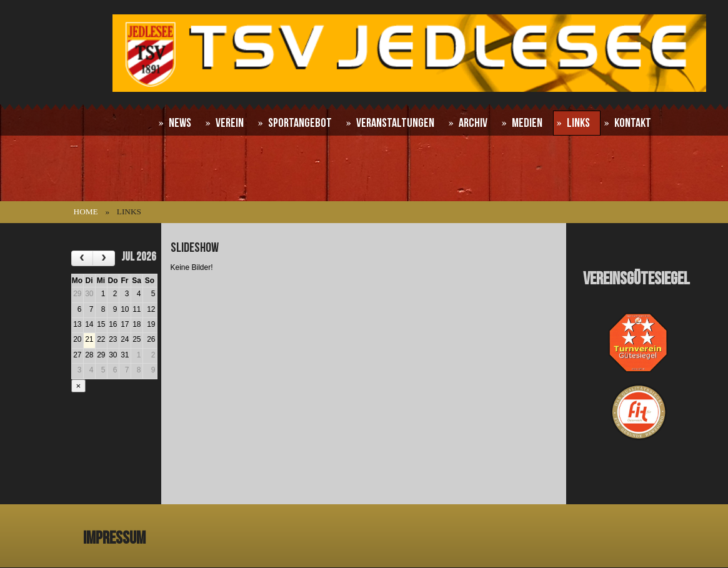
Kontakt (633, 123)
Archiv (473, 123)
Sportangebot (300, 123)
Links (578, 123)
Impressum (114, 538)
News (180, 123)
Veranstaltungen (395, 123)
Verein (230, 123)
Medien (527, 123)
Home (86, 212)
